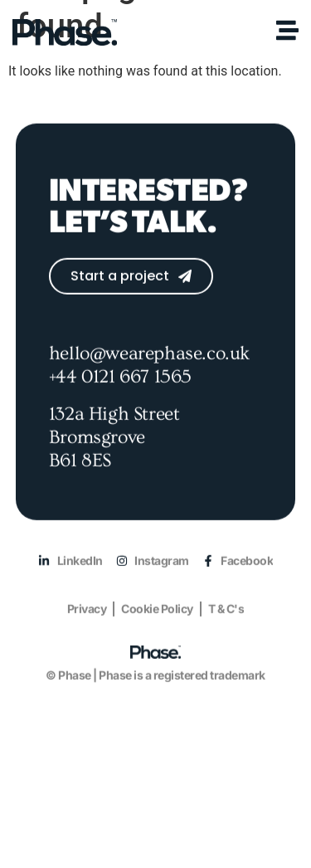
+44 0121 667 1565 (120, 393)
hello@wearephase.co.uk (149, 371)
